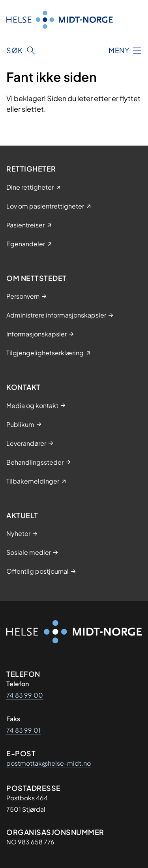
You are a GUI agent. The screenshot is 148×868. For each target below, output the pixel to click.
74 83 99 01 (23, 730)
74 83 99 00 (25, 695)
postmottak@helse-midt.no (49, 763)
